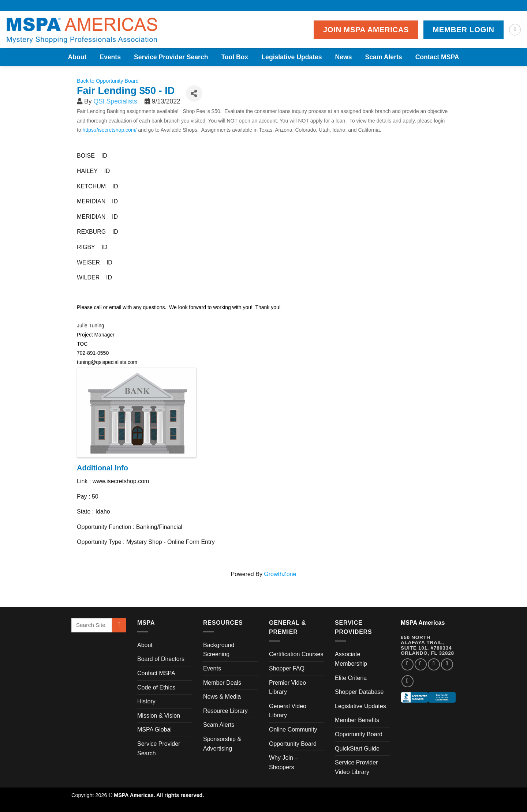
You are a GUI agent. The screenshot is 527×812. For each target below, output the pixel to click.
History (146, 701)
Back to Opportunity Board (108, 81)
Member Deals (222, 683)
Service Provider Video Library (356, 767)
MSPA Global (154, 730)
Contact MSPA (437, 57)
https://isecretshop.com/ (110, 130)
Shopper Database (359, 692)
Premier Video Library (287, 687)
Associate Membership (351, 659)
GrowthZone (280, 574)
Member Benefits (357, 720)
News (344, 57)
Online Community (293, 730)
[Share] (194, 93)
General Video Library (288, 711)
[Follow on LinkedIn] (447, 664)
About (77, 57)
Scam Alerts (384, 57)
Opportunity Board (293, 744)
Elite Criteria (351, 678)
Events (110, 57)
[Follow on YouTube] (408, 681)
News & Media (222, 697)
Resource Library (225, 711)
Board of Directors (161, 659)
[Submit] (119, 625)
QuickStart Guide (357, 749)
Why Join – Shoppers (283, 762)
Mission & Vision (159, 716)
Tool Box (235, 57)
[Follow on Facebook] (408, 664)
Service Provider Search (171, 57)
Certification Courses (296, 654)
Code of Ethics (156, 687)
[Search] (515, 30)
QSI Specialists (115, 101)
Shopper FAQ (287, 668)
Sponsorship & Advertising (222, 744)
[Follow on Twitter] (434, 664)
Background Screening (219, 650)
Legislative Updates (291, 57)
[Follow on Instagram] (421, 664)
